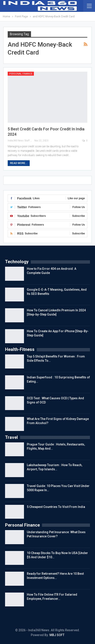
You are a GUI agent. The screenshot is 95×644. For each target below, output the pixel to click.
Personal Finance (21, 74)
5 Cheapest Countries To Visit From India (56, 507)
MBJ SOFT (57, 635)
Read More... (19, 163)
